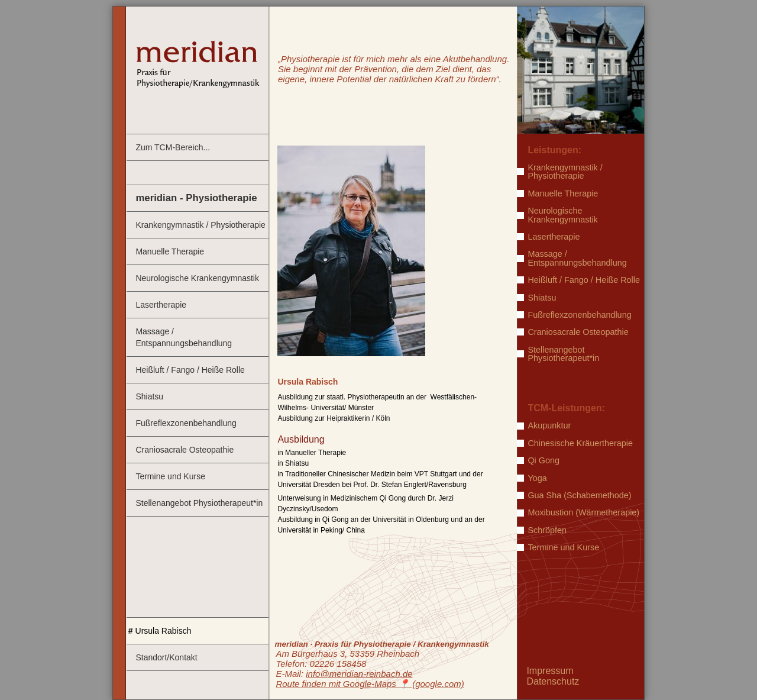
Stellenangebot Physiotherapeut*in (199, 503)
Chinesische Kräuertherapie (580, 443)
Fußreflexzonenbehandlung (186, 423)
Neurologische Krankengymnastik (197, 278)
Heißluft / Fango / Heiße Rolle (190, 370)
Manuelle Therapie (170, 251)
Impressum (550, 671)
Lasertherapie (161, 305)
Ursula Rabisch (164, 631)
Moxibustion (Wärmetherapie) (583, 512)
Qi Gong (544, 460)
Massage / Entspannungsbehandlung (184, 337)
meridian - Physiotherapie (196, 198)
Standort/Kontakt (166, 657)
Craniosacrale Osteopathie (185, 450)
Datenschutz (553, 681)
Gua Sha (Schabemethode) (579, 495)
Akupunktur (549, 425)
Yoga (537, 478)
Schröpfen (547, 530)
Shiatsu (149, 396)
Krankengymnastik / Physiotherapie (200, 225)
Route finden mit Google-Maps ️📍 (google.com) (370, 684)
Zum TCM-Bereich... (173, 147)
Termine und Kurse (170, 476)
